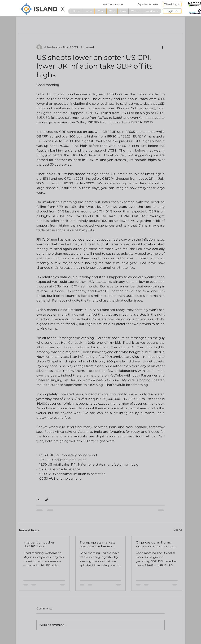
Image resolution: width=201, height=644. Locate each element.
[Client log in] (172, 4)
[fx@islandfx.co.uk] (148, 5)
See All (178, 530)
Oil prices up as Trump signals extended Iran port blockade (156, 544)
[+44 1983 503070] (113, 5)
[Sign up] (172, 11)
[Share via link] (47, 500)
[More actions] (163, 47)
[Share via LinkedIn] (38, 500)
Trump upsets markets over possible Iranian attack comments (97, 544)
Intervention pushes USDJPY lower (39, 544)
